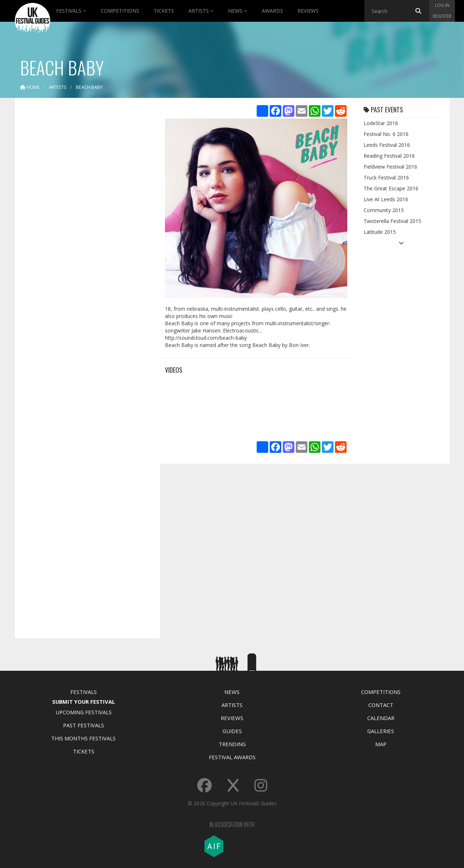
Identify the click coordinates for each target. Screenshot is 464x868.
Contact (381, 705)
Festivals (71, 11)
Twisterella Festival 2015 (392, 221)
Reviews (308, 11)
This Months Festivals (83, 738)
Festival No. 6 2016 (386, 134)
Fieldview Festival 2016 (390, 167)
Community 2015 (384, 210)
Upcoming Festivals (84, 712)
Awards (272, 11)
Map (381, 744)
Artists (201, 11)
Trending (232, 744)
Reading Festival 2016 (389, 156)
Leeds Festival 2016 (387, 145)
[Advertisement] (82, 218)
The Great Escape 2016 (391, 188)
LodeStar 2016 (381, 123)
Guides (232, 731)
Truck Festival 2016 (386, 177)
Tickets (164, 11)
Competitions (120, 11)
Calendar (381, 718)
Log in (442, 5)
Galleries (381, 731)
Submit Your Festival (84, 702)
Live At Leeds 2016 (386, 199)
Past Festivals (84, 725)
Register (442, 16)
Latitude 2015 (380, 232)
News (238, 11)
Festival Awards (232, 757)
